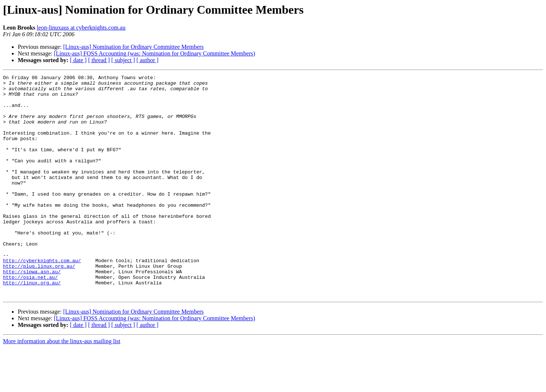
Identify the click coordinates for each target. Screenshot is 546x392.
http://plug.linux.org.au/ (39, 305)
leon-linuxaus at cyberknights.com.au (81, 28)
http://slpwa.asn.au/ (32, 311)
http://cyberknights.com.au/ (42, 298)
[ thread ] (99, 60)
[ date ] (78, 60)
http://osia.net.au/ (30, 318)
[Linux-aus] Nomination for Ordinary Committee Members (134, 47)
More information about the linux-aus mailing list (62, 386)
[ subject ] (123, 60)
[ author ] (148, 60)
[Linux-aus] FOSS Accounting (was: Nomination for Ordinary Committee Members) (155, 53)
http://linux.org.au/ (32, 325)
